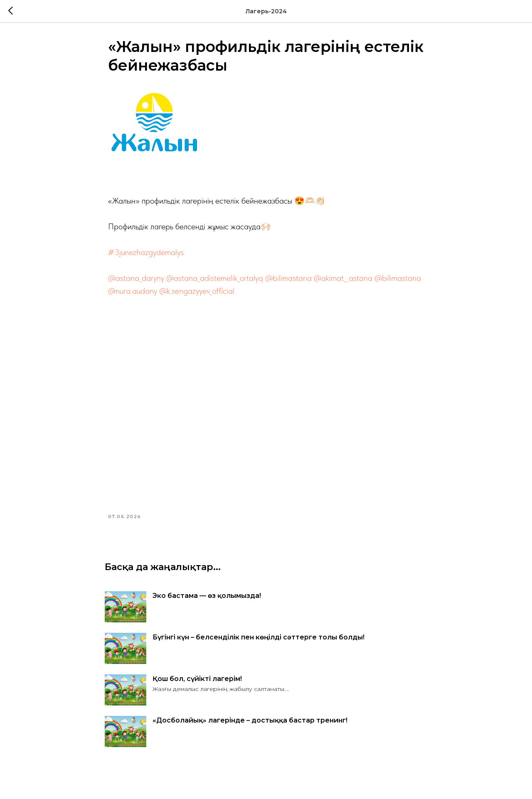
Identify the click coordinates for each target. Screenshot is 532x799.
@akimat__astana (343, 280)
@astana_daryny (136, 280)
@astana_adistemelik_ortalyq (215, 280)
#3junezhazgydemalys (146, 254)
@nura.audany (133, 293)
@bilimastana (288, 280)
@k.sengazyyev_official (197, 293)
